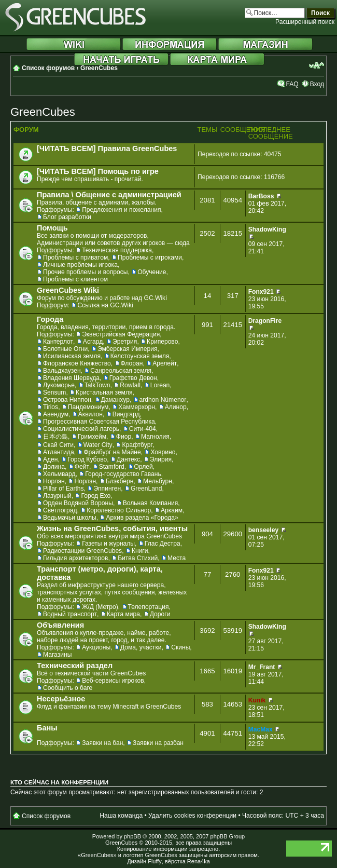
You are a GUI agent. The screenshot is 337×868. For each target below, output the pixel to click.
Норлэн (54, 481)
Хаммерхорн (137, 407)
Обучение (152, 272)
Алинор (176, 407)
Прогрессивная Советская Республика (99, 422)
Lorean (160, 385)
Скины (180, 647)
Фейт (82, 467)
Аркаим (172, 510)
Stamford (112, 467)
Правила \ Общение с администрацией (109, 195)
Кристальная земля (104, 392)
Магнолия (155, 437)
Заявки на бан (102, 743)
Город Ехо (96, 496)
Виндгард (126, 414)
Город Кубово (87, 459)
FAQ (292, 84)
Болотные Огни (65, 349)
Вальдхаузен (62, 371)
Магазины (57, 655)
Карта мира (123, 614)
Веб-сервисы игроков (113, 681)
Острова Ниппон (67, 400)
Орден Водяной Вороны (78, 503)
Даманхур (115, 400)
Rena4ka (199, 861)
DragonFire (265, 321)
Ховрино (163, 452)
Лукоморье (59, 385)
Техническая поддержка (117, 250)
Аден (51, 459)
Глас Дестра (163, 544)
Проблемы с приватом (75, 257)
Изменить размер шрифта (317, 65)
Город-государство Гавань (123, 474)
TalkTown (97, 385)
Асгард (93, 342)
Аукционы (96, 647)
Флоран (132, 363)
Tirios (51, 407)
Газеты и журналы (108, 544)
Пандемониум (88, 407)
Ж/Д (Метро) (100, 607)
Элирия (161, 459)
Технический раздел (75, 666)
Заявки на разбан (158, 743)
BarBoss (261, 196)
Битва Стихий (138, 558)
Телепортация (149, 607)
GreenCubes (99, 68)
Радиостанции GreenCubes (82, 551)
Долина (54, 467)
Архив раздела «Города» (142, 518)
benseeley (264, 530)
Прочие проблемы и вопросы (85, 272)
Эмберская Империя (128, 349)
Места (177, 558)
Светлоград (60, 510)
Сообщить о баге (68, 688)
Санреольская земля (121, 371)
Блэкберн (120, 481)
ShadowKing (267, 229)
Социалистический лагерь (81, 429)
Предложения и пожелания (121, 210)
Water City (98, 445)
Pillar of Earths (64, 489)
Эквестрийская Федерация (121, 334)
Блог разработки (67, 217)
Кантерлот (58, 342)
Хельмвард (59, 474)
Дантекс (128, 459)
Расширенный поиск (305, 22)
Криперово (162, 342)
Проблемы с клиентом (75, 279)
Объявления (60, 625)
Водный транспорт (70, 614)
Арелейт (165, 363)
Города (50, 319)
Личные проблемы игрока (80, 265)
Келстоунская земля (140, 356)
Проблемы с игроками (150, 257)
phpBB (132, 836)
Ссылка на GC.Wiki (105, 305)
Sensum (54, 392)
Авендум (56, 414)
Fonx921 (261, 292)
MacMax (261, 729)
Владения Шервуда (71, 378)
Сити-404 (143, 429)
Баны (47, 728)
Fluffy (155, 861)
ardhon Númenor (163, 400)
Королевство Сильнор (119, 510)
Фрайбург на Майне (112, 452)
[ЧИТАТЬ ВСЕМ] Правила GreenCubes (107, 148)
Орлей (144, 467)
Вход (317, 84)
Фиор (124, 437)
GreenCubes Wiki (68, 290)
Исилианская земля (72, 356)
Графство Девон (133, 378)
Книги (140, 551)
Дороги (160, 614)
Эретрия (125, 342)
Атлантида (59, 452)
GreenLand (146, 489)
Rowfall (130, 385)
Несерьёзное (61, 699)
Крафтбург (137, 445)
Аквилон (90, 414)
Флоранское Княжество (77, 363)
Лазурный (57, 496)
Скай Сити (58, 445)
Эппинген (107, 489)
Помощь (52, 228)
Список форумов (48, 68)
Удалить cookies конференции (192, 816)
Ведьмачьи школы (70, 518)
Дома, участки (141, 647)
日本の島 (55, 437)
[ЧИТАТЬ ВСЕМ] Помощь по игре (98, 171)
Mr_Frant (262, 667)
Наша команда (121, 816)
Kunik (257, 700)
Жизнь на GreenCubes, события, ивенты (112, 528)
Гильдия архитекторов (75, 558)
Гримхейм (92, 437)
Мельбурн (158, 481)
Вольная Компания (151, 503)
